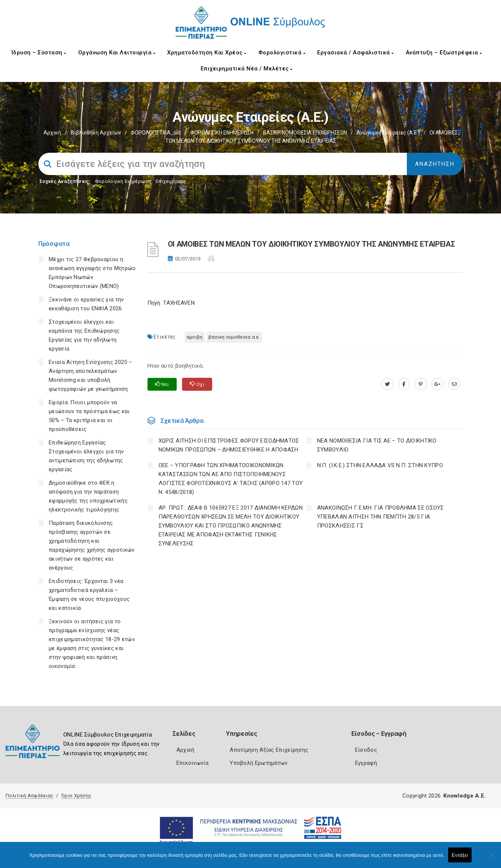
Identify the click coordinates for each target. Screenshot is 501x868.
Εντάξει (460, 855)
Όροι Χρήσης (76, 796)
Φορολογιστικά (282, 53)
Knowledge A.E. (465, 796)
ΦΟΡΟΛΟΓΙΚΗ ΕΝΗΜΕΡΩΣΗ (222, 133)
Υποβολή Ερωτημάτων (259, 763)
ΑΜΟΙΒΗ (195, 337)
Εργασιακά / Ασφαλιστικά (355, 53)
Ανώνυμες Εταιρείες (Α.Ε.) (388, 133)
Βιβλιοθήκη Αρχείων (96, 133)
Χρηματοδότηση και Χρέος (207, 53)
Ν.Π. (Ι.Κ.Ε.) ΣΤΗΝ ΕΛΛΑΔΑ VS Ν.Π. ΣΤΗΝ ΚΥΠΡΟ (380, 465)
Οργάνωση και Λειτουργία (117, 53)
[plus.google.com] (438, 384)
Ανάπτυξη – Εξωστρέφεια (444, 53)
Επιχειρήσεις (171, 181)
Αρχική (52, 133)
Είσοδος (366, 750)
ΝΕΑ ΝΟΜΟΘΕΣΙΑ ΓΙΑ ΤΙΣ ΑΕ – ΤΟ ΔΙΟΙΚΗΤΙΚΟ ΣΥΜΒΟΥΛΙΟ (377, 445)
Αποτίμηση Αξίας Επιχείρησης (269, 750)
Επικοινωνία (192, 763)
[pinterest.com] (421, 384)
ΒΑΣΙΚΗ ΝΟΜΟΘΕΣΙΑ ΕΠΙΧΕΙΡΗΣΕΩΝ (305, 133)
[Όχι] (492, 859)
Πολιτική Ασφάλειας (29, 796)
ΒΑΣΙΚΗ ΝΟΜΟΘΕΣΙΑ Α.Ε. (234, 337)
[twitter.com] (387, 384)
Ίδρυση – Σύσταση (39, 53)
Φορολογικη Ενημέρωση (123, 181)
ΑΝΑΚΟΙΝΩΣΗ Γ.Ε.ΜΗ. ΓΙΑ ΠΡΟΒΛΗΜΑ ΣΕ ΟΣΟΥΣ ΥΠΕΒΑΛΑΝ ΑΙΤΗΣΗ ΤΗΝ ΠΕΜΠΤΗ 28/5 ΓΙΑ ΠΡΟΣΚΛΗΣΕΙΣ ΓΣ (381, 517)
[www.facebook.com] (404, 384)
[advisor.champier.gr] (454, 384)
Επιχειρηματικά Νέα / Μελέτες (247, 69)
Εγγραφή (366, 763)
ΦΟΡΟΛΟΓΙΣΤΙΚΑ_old (156, 133)
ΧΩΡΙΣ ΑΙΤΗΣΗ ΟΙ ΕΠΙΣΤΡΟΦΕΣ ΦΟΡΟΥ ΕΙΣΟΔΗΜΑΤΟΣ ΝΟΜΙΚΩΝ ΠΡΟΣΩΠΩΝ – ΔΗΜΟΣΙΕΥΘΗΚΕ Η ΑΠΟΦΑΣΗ (229, 445)
